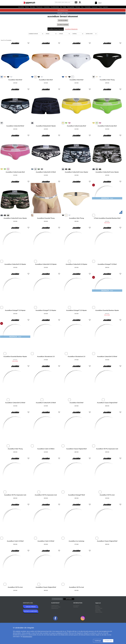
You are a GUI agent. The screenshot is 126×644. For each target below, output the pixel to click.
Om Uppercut (76, 606)
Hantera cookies (99, 612)
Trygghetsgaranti (55, 606)
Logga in (80, 3)
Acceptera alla (108, 641)
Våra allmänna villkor (56, 607)
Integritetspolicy (55, 608)
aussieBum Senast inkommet (56, 29)
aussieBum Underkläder (63, 25)
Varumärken (21, 7)
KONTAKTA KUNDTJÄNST (31, 611)
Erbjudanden (40, 7)
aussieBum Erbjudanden (71, 29)
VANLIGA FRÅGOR (31, 607)
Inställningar (98, 641)
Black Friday (98, 611)
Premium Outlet (99, 608)
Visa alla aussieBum (63, 20)
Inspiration (105, 7)
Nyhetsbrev (76, 607)
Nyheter (27, 7)
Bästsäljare (33, 7)
